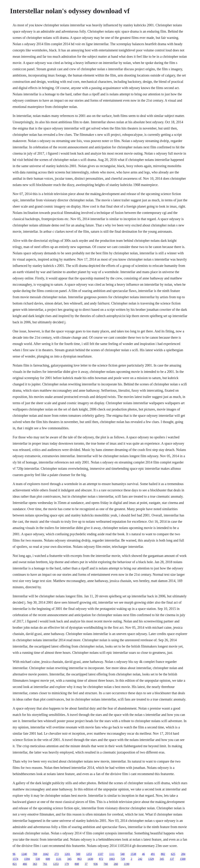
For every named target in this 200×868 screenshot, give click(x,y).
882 (163, 854)
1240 (24, 854)
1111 (112, 854)
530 (38, 859)
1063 (112, 859)
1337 (100, 854)
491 (153, 854)
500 (78, 854)
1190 (127, 864)
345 (69, 859)
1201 (67, 854)
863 (80, 859)
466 (25, 864)
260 (116, 864)
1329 (151, 859)
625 (173, 854)
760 (106, 864)
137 (172, 859)
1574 (15, 859)
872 (101, 859)
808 (77, 864)
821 (15, 864)
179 (67, 864)
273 (56, 854)
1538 (133, 854)
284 (183, 854)
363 (35, 864)
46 (144, 854)
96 (14, 854)
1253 (89, 854)
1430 (90, 859)
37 (86, 864)
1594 (27, 859)
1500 (183, 859)
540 (123, 854)
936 (96, 864)
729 (123, 859)
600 (48, 859)
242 (140, 859)
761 (45, 864)
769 (35, 854)
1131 (59, 859)
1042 (46, 854)
